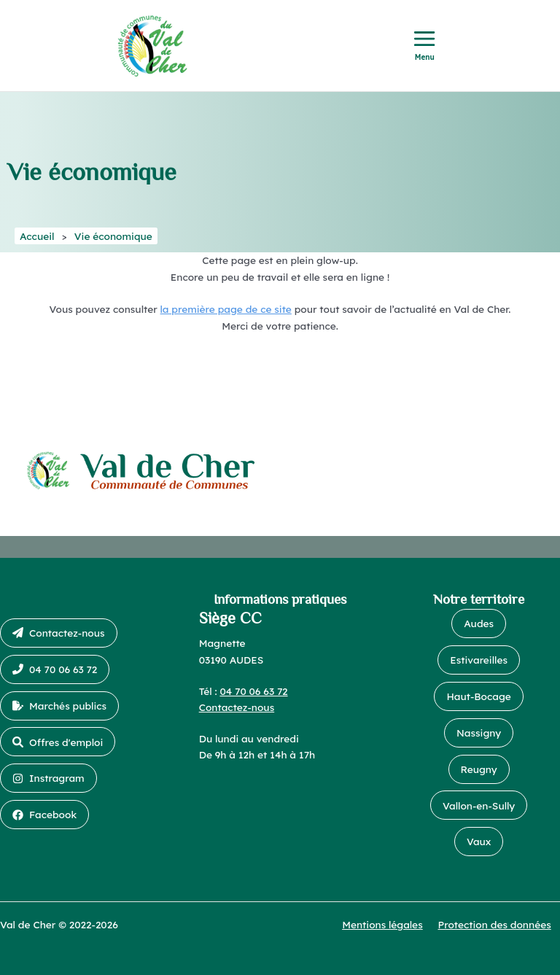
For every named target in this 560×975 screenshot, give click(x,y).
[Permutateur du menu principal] (425, 46)
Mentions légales (382, 924)
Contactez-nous (237, 707)
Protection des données (495, 924)
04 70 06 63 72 (253, 691)
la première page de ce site (226, 309)
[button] (59, 633)
